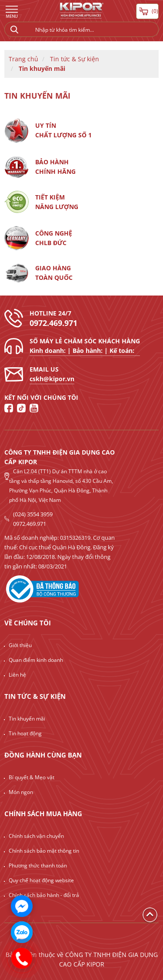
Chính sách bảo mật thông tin (44, 851)
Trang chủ (23, 59)
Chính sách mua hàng (43, 814)
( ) (147, 11)
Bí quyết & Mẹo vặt (32, 777)
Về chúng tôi (28, 623)
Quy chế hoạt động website (41, 880)
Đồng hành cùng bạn (43, 755)
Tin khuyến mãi (42, 68)
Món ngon (21, 792)
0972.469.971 (53, 323)
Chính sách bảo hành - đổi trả (44, 895)
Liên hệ (17, 675)
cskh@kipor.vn (52, 379)
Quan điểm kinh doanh (36, 660)
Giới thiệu (20, 645)
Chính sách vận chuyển (36, 836)
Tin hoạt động (25, 733)
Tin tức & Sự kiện (75, 59)
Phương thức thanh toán (38, 865)
